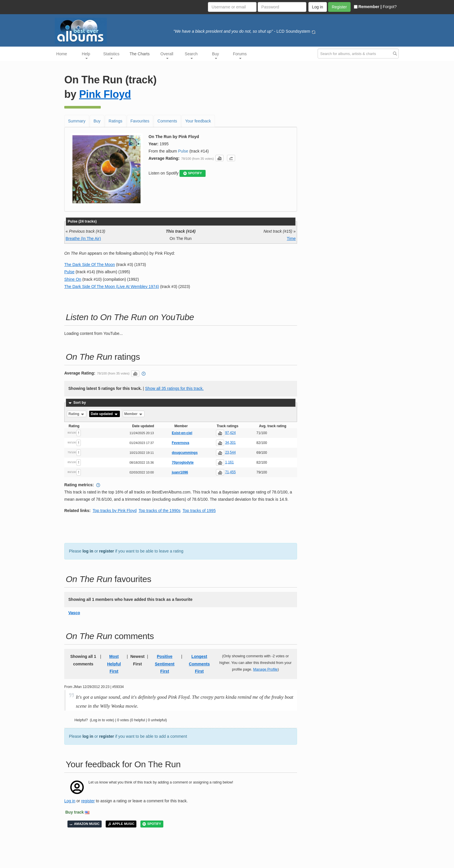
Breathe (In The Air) (83, 238)
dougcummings (185, 453)
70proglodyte (183, 463)
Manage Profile (265, 669)
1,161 (229, 462)
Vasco (74, 613)
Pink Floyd (105, 94)
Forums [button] (240, 55)
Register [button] (339, 7)
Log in (70, 801)
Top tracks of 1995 (199, 511)
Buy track (75, 812)
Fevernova (180, 443)
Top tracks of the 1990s (160, 511)
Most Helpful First (114, 664)
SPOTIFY (193, 173)
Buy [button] (215, 55)
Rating (77, 414)
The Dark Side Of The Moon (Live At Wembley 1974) (112, 287)
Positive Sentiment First (165, 664)
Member (134, 414)
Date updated (104, 414)
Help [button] (86, 55)
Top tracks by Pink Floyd (115, 511)
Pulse (183, 151)
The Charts (140, 54)
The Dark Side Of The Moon (90, 265)
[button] (219, 158)
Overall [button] (167, 55)
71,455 (230, 472)
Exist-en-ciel (182, 433)
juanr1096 (180, 472)
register (106, 551)
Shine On (73, 279)
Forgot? (390, 7)
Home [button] (62, 54)
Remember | (368, 7)
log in (88, 551)
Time (291, 238)
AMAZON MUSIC (85, 824)
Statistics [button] (111, 55)
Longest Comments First (199, 664)
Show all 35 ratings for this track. (174, 388)
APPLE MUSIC (121, 824)
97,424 (230, 433)
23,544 (230, 452)
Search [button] (191, 55)
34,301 (230, 443)
